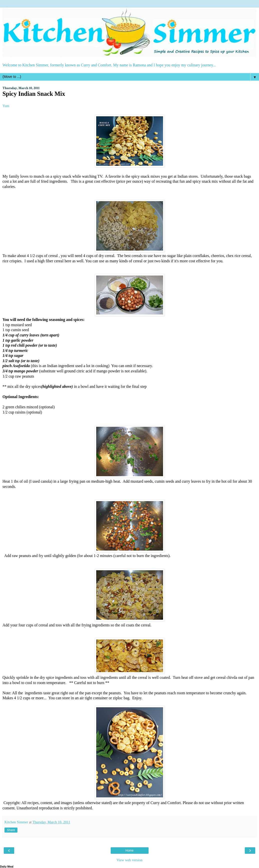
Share (11, 830)
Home (129, 851)
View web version (130, 860)
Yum (6, 106)
